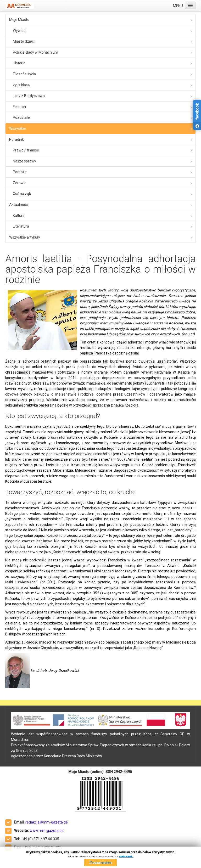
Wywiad (19, 31)
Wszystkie (18, 128)
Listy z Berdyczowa (29, 96)
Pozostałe (21, 117)
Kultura (19, 216)
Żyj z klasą (21, 85)
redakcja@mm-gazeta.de (47, 822)
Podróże (20, 172)
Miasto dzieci (24, 41)
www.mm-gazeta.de (47, 831)
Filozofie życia (24, 74)
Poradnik (16, 139)
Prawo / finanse (26, 150)
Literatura (21, 226)
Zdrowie (20, 183)
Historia (19, 63)
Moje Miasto (19, 20)
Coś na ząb (22, 194)
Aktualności (19, 205)
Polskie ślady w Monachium (35, 52)
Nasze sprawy (24, 161)
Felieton (19, 107)
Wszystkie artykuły (25, 237)
